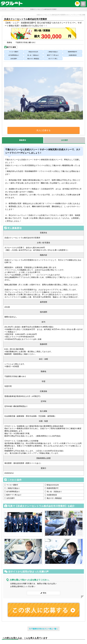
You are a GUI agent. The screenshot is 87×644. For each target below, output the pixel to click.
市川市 (22, 9)
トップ (4, 9)
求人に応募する (43, 130)
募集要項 (23, 140)
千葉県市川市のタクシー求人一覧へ (43, 629)
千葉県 (13, 9)
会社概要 (64, 140)
